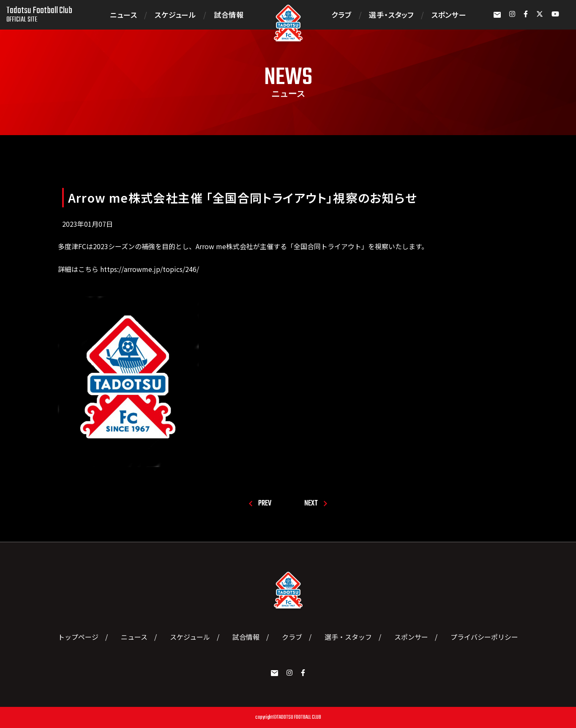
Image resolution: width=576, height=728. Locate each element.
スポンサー (449, 15)
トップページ (78, 637)
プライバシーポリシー (484, 637)
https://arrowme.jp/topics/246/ (149, 269)
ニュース (123, 15)
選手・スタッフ (391, 15)
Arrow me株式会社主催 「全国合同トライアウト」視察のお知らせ (243, 198)
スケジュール (175, 15)
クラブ (341, 15)
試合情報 (229, 15)
